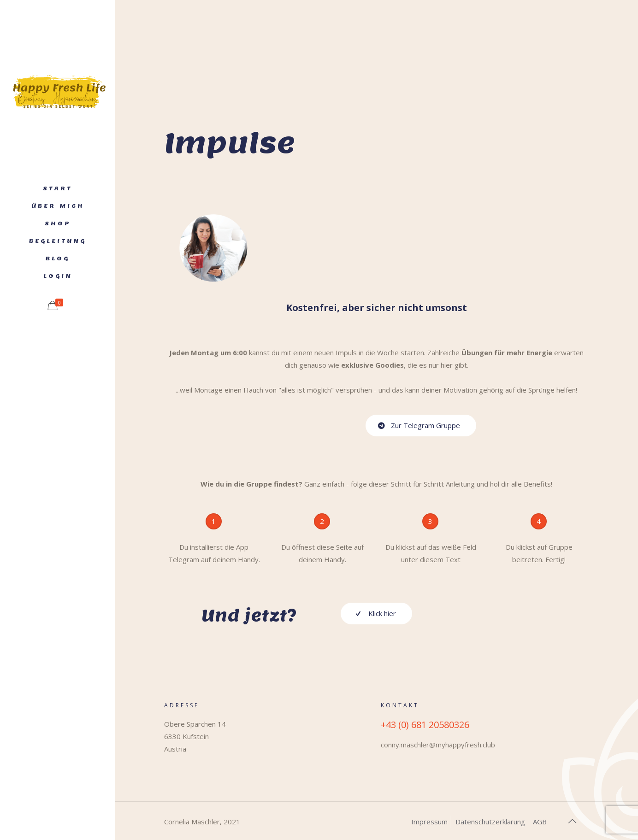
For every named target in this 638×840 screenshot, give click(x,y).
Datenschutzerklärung (490, 822)
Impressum (429, 822)
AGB (540, 822)
